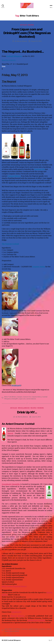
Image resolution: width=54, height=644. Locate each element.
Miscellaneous (24, 408)
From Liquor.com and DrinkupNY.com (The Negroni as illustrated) (27, 33)
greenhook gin (33, 629)
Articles (24, 25)
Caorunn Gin (27, 397)
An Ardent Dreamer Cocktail (18, 424)
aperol (6, 629)
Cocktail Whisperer (14, 56)
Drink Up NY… (27, 412)
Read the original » (9, 60)
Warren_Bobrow (22, 41)
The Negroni (9, 81)
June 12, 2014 (36, 417)
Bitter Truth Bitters (10, 397)
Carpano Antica (37, 397)
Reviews (41, 408)
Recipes (31, 25)
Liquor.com (22, 399)
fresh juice (25, 629)
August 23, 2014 (36, 41)
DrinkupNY (15, 399)
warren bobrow (31, 399)
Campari (19, 397)
